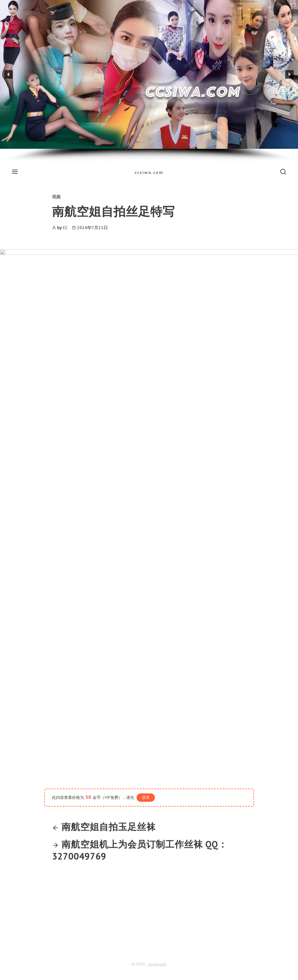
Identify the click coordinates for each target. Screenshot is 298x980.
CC (65, 228)
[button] (9, 74)
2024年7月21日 (92, 228)
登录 (146, 797)
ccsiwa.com (149, 172)
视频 (56, 197)
